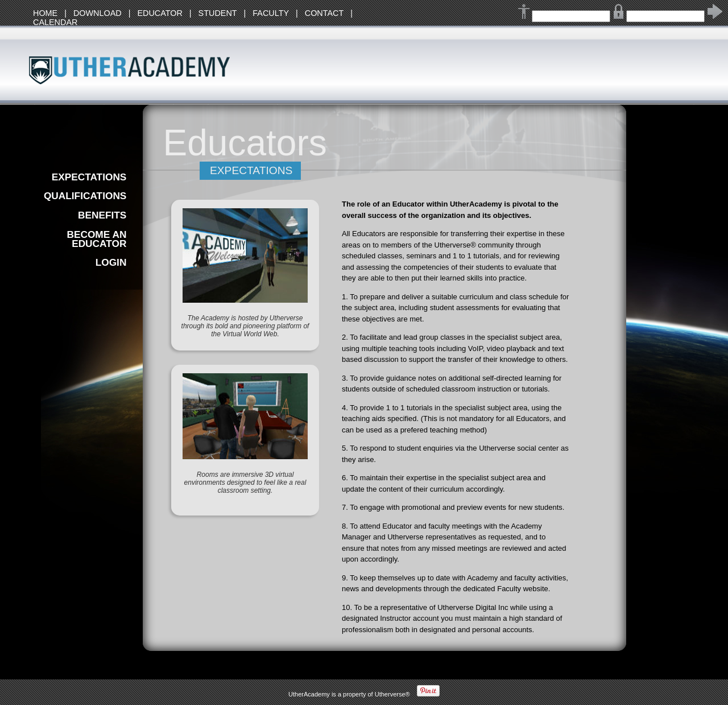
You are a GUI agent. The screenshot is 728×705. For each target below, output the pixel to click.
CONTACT (324, 13)
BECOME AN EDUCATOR (96, 239)
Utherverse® (392, 694)
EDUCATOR (160, 13)
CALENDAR (55, 22)
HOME (45, 13)
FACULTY (271, 13)
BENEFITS (102, 215)
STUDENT (218, 13)
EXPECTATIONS (89, 177)
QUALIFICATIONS (85, 196)
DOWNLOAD (98, 13)
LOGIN (111, 262)
